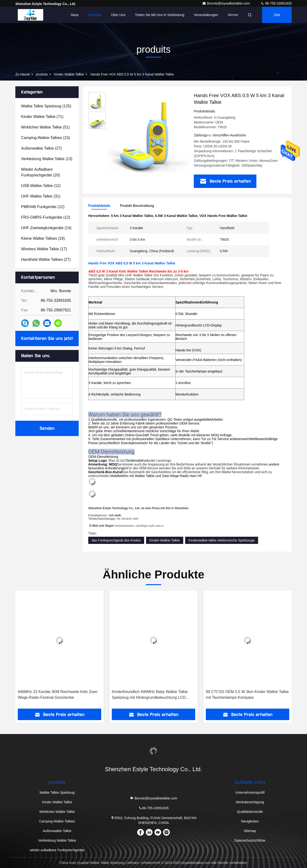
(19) (43, 238)
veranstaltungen (206, 15)
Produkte (95, 15)
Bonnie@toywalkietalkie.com (226, 3)
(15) (46, 138)
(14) (46, 228)
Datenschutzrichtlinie (250, 840)
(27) (41, 148)
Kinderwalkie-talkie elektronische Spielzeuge (222, 540)
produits (42, 74)
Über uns (118, 15)
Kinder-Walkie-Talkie (165, 540)
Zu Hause (23, 74)
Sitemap (250, 831)
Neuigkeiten (250, 821)
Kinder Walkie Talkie (69, 74)
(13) (47, 159)
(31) (41, 196)
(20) (41, 172)
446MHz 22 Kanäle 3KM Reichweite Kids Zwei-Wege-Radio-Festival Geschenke (58, 695)
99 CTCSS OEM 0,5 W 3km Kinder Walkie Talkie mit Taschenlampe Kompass (247, 695)
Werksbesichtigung (250, 802)
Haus (75, 15)
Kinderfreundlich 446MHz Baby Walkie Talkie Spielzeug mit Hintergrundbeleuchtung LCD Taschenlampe (150, 695)
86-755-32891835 (276, 3)
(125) (46, 106)
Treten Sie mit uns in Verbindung (160, 15)
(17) (44, 249)
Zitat (277, 15)
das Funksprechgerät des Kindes (116, 540)
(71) (42, 117)
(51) (45, 127)
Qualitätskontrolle (250, 812)
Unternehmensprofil (250, 792)
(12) (41, 186)
